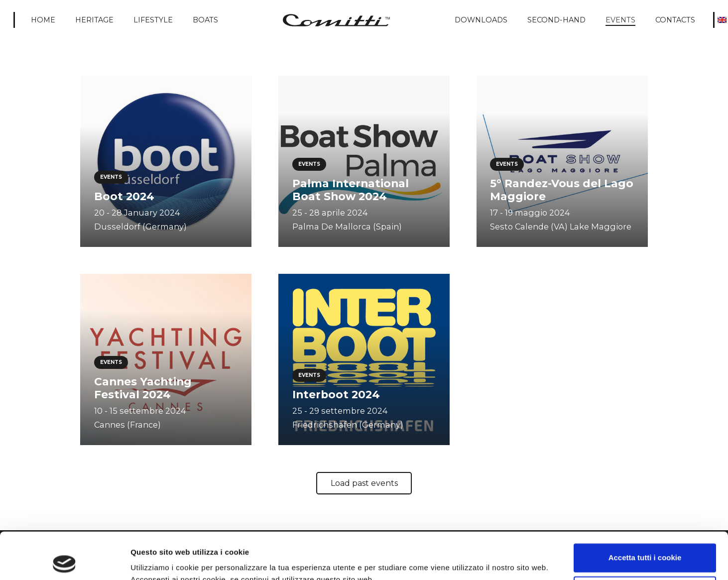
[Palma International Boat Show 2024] (364, 161)
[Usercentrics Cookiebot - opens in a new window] (64, 561)
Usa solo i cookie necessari (645, 543)
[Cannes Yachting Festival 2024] (166, 359)
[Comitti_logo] (336, 20)
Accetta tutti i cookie (645, 511)
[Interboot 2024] (364, 359)
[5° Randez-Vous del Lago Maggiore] (562, 161)
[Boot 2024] (166, 161)
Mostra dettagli (157, 560)
